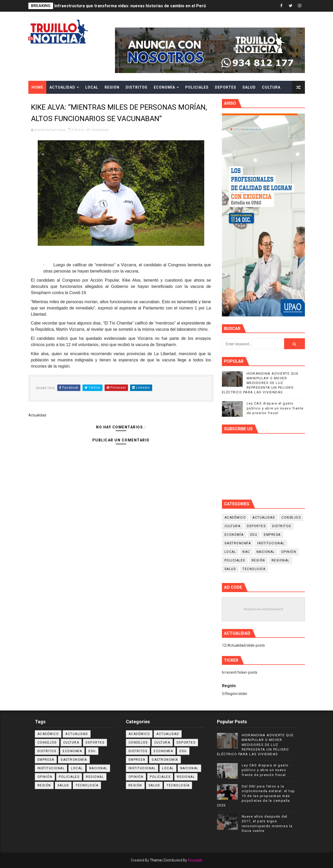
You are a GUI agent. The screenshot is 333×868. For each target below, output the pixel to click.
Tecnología (254, 569)
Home (37, 87)
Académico (235, 518)
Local (92, 87)
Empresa (272, 535)
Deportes (226, 87)
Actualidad (62, 87)
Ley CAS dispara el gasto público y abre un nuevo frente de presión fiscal (275, 408)
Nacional (266, 552)
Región (112, 87)
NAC (246, 552)
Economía (164, 87)
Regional (281, 560)
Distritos (137, 87)
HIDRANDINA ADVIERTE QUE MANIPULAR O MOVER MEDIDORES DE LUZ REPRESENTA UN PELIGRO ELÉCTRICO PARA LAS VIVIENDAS (260, 383)
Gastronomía (238, 543)
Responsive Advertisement (263, 609)
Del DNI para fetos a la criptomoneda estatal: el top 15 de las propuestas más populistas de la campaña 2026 (256, 796)
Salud (249, 87)
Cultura (271, 87)
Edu (254, 535)
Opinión (289, 552)
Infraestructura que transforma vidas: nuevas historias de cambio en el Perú (130, 6)
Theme (156, 860)
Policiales (197, 87)
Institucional (271, 543)
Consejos (291, 518)
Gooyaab (195, 860)
